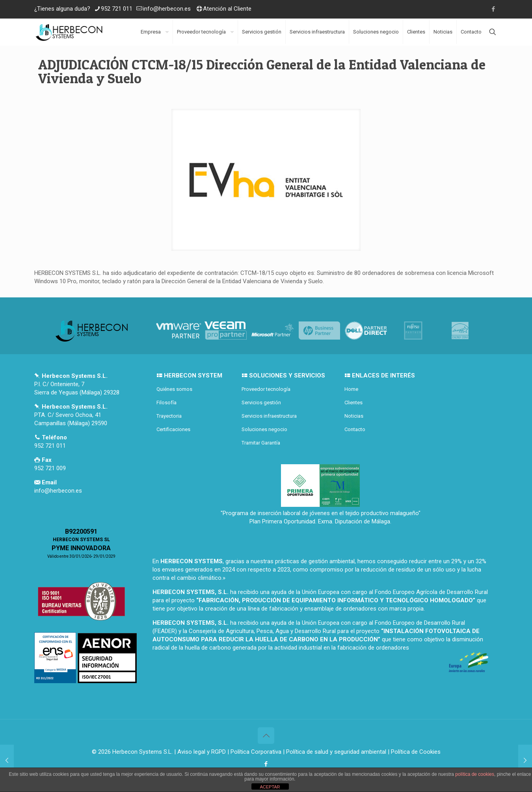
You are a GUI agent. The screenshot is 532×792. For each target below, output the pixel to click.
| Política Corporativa (254, 752)
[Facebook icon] (493, 9)
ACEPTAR (270, 787)
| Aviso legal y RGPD (200, 752)
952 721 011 (117, 9)
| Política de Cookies (413, 752)
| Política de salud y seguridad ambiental (335, 752)
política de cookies (475, 774)
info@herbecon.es (167, 9)
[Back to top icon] (266, 736)
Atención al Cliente (227, 9)
